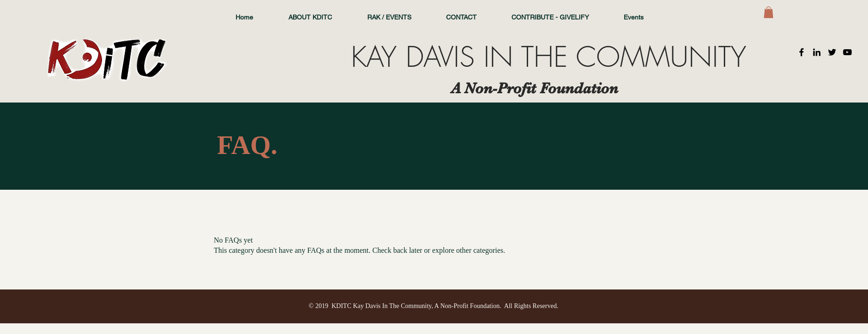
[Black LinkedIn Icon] (817, 52)
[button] (769, 12)
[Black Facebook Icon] (801, 52)
